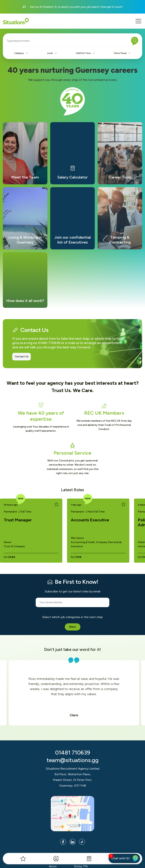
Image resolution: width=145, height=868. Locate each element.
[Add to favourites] (56, 504)
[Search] (135, 41)
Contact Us (22, 357)
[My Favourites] (23, 859)
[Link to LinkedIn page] (72, 842)
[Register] (56, 859)
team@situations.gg (73, 760)
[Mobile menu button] (138, 21)
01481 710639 (73, 753)
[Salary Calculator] (89, 859)
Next (73, 627)
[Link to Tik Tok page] (82, 842)
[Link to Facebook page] (63, 842)
